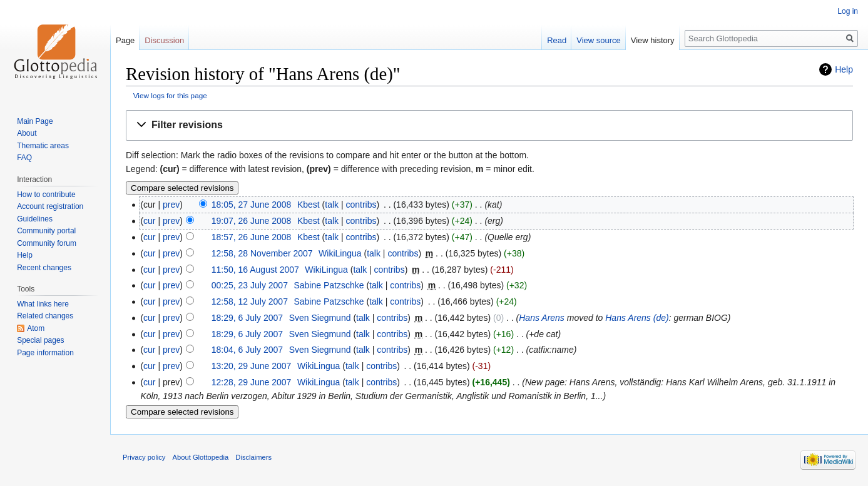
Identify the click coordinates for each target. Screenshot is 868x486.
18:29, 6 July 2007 (247, 318)
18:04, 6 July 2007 (247, 350)
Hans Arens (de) (637, 318)
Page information (45, 353)
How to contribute (46, 195)
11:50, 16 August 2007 (255, 270)
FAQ (24, 158)
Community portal (46, 231)
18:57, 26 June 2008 (252, 237)
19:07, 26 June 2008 (252, 221)
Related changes (45, 316)
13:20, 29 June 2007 (252, 366)
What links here (43, 304)
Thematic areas (43, 146)
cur (149, 221)
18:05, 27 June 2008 (252, 205)
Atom (36, 328)
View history (653, 40)
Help (844, 69)
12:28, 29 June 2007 (252, 382)
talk (332, 205)
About (27, 133)
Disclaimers (253, 457)
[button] (489, 125)
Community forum (47, 243)
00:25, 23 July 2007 (250, 285)
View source (599, 40)
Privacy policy (144, 457)
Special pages (40, 340)
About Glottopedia (201, 457)
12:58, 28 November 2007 (262, 253)
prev (171, 205)
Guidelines (35, 219)
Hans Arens (542, 318)
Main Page (35, 121)
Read (557, 40)
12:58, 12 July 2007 (250, 301)
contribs (361, 205)
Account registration (50, 206)
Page (125, 40)
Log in (848, 11)
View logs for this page (170, 95)
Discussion (164, 40)
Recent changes (44, 268)
